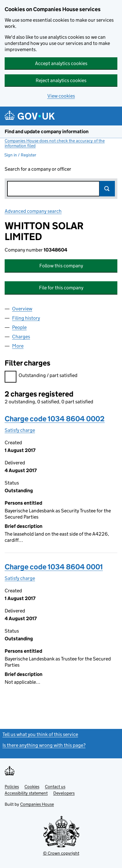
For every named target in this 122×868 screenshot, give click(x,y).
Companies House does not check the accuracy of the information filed (55, 143)
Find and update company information (47, 132)
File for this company (61, 288)
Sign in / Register (20, 155)
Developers (64, 793)
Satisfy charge (20, 430)
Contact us (55, 787)
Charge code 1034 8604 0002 (55, 419)
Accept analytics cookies (61, 63)
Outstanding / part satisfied (41, 376)
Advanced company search (33, 211)
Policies (12, 787)
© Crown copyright (61, 853)
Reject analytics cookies (61, 80)
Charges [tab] (21, 337)
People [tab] (19, 327)
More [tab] (18, 346)
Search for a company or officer (38, 169)
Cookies (32, 787)
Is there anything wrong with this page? (44, 745)
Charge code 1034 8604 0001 (54, 567)
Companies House (37, 804)
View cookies (61, 96)
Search (107, 189)
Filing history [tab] (26, 318)
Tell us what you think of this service (40, 734)
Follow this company (61, 266)
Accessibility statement (26, 793)
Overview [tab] (22, 309)
